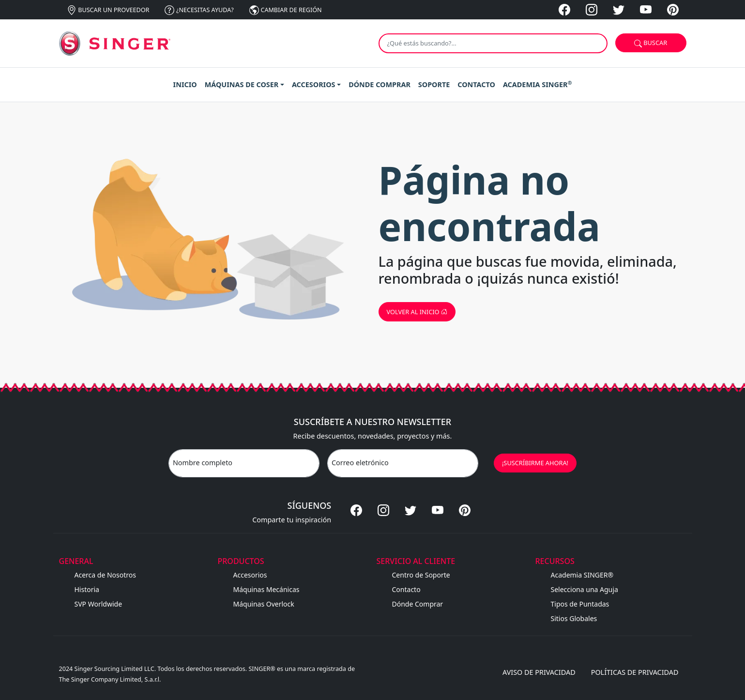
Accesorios (250, 575)
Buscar (651, 43)
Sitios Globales (574, 618)
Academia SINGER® (582, 575)
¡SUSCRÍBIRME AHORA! (535, 463)
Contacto (406, 589)
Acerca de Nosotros (105, 575)
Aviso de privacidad (539, 672)
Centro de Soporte (421, 575)
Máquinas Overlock (264, 604)
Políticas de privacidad (635, 672)
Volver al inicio (417, 312)
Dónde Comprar (418, 604)
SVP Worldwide (99, 604)
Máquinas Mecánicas (266, 589)
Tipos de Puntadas (580, 604)
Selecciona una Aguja (585, 589)
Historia (87, 589)
